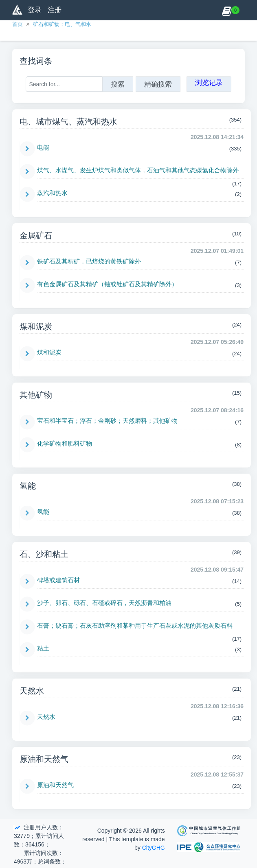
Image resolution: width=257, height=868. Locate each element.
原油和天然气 (55, 785)
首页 (18, 24)
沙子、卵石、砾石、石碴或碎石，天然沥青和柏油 (104, 603)
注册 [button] (55, 10)
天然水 (46, 717)
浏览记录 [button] (209, 83)
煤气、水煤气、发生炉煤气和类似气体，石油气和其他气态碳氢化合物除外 (138, 170)
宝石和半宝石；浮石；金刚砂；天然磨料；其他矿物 (107, 421)
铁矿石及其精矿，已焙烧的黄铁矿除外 (89, 261)
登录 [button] (35, 10)
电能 (43, 147)
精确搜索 (158, 84)
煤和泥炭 (49, 352)
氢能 (43, 512)
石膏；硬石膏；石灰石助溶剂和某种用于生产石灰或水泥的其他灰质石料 (135, 625)
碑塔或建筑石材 (58, 580)
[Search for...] (64, 84)
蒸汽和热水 (52, 193)
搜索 (118, 84)
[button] (227, 10)
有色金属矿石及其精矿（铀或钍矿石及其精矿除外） (107, 284)
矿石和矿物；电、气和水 (62, 24)
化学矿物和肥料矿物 (65, 443)
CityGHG (154, 848)
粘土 (43, 648)
